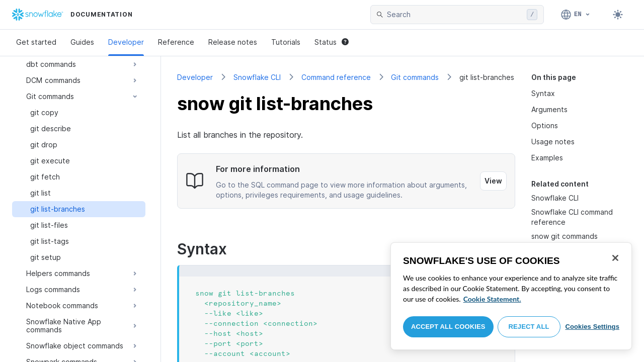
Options (545, 125)
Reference (176, 42)
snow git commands (565, 236)
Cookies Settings (592, 327)
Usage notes (553, 142)
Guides (82, 42)
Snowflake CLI (257, 77)
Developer (126, 42)
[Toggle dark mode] (618, 15)
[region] (511, 296)
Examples (547, 158)
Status (332, 42)
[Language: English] (576, 15)
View (493, 181)
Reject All (529, 327)
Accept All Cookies (448, 327)
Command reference (336, 77)
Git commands (415, 77)
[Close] (615, 258)
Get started (36, 42)
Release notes (233, 42)
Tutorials (286, 42)
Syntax (543, 93)
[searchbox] (455, 15)
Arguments (549, 109)
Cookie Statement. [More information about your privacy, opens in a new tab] (492, 299)
